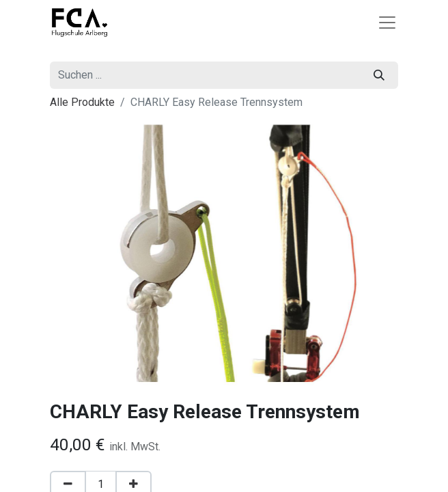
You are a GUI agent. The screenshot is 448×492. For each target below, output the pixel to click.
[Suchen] (379, 75)
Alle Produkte (82, 102)
